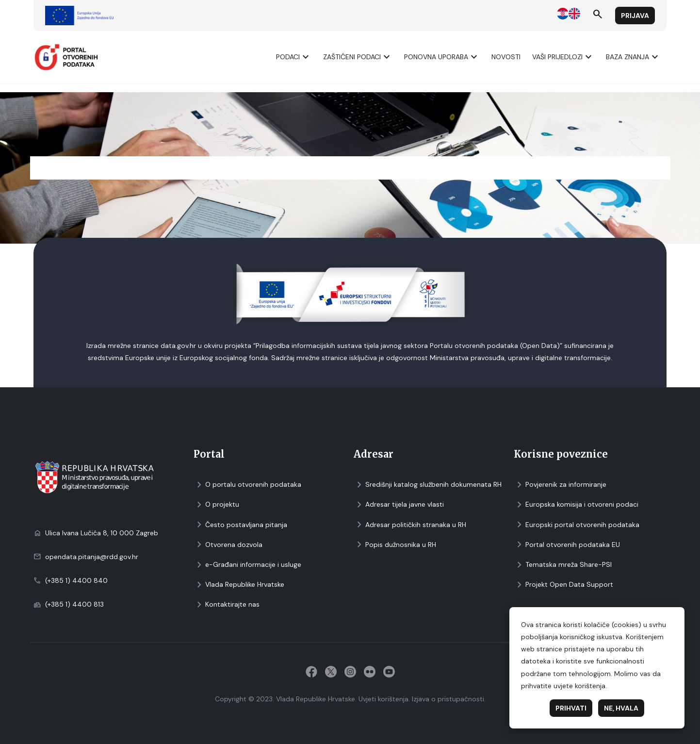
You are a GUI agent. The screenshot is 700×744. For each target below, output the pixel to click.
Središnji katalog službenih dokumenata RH (428, 485)
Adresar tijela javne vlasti (399, 504)
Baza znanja (633, 57)
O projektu (216, 504)
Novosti (506, 57)
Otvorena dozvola (228, 545)
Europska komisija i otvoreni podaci (576, 504)
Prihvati (571, 708)
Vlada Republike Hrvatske (239, 585)
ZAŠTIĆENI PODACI (358, 57)
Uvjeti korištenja (383, 699)
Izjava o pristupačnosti (448, 699)
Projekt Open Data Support (563, 585)
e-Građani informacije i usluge (247, 565)
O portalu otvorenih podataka (247, 485)
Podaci (294, 57)
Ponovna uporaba (442, 57)
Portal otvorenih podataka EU (567, 545)
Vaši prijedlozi (563, 57)
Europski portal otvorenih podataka (577, 525)
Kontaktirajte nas (227, 604)
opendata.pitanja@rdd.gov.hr (92, 557)
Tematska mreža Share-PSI (563, 565)
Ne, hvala (621, 708)
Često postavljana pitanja (240, 525)
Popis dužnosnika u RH (395, 545)
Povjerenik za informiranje (560, 485)
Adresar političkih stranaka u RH (410, 525)
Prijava (635, 16)
